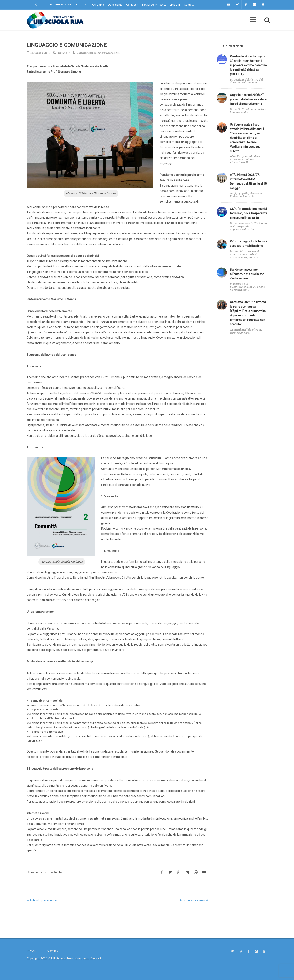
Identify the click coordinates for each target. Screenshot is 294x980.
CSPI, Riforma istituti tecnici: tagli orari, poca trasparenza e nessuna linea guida (249, 213)
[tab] (233, 46)
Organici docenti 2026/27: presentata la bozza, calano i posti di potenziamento (248, 99)
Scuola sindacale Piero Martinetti (98, 53)
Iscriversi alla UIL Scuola (68, 5)
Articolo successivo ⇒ (194, 900)
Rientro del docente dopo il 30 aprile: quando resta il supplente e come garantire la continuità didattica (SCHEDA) (248, 65)
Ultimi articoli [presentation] (233, 46)
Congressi (132, 5)
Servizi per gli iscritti (154, 5)
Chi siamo (98, 5)
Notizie (62, 53)
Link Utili (175, 5)
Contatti (189, 5)
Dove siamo (115, 5)
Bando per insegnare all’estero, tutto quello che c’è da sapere (247, 274)
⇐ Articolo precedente (42, 900)
